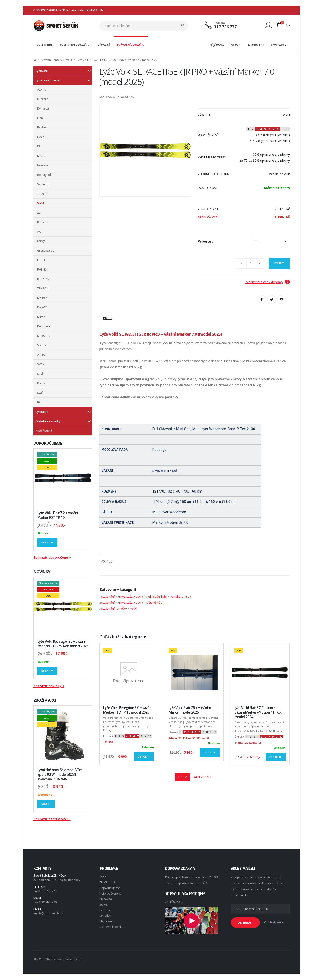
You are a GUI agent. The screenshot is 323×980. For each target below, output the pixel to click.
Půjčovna (106, 899)
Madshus (44, 336)
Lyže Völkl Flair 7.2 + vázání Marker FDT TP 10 (58, 515)
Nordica (42, 165)
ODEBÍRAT (245, 922)
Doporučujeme (110, 888)
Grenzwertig (46, 251)
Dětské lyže (154, 603)
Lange (41, 241)
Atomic (42, 90)
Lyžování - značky (51, 60)
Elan (40, 118)
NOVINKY (42, 572)
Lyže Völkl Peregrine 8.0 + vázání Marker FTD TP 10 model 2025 (128, 710)
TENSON (43, 288)
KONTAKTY (279, 45)
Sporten (43, 345)
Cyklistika (42, 412)
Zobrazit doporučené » (52, 557)
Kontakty (105, 916)
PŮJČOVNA (217, 45)
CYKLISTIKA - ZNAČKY (75, 45)
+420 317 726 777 (45, 891)
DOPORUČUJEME (48, 443)
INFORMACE (256, 45)
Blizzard (43, 99)
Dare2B (42, 307)
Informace (106, 910)
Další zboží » (202, 777)
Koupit (46, 804)
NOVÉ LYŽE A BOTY (130, 597)
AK (39, 232)
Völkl (69, 60)
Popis (108, 318)
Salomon (43, 184)
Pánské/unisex (181, 597)
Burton (42, 383)
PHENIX (42, 269)
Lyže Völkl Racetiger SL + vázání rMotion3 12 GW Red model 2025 (63, 644)
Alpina (41, 355)
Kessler (42, 222)
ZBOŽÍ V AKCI (45, 700)
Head (41, 137)
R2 (39, 402)
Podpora (219, 23)
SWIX (41, 364)
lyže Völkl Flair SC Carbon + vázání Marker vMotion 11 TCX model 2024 (258, 712)
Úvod (103, 877)
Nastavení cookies (112, 927)
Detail (48, 542)
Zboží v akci (107, 882)
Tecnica (42, 194)
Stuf (40, 393)
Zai (39, 213)
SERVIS (236, 45)
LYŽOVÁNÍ (103, 45)
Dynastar (43, 108)
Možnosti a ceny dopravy (268, 282)
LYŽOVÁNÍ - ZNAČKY (131, 45)
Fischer (42, 127)
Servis (104, 905)
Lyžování (41, 71)
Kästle (41, 156)
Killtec (41, 317)
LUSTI (41, 260)
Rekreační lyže (157, 597)
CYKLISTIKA (45, 45)
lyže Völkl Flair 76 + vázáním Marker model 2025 (190, 710)
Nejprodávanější (110, 893)
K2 (39, 146)
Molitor (42, 298)
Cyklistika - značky (48, 421)
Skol (40, 374)
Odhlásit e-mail (274, 922)
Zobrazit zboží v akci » (52, 819)
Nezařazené (44, 431)
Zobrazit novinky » (49, 686)
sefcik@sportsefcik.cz (48, 913)
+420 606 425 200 (45, 902)
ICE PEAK (43, 279)
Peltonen (44, 326)
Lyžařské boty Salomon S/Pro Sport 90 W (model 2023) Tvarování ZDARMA (60, 775)
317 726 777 (225, 27)
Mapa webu (107, 921)
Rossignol (44, 175)
